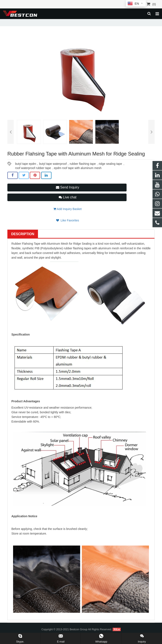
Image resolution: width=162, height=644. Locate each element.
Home (18, 22)
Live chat (67, 203)
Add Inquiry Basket (67, 215)
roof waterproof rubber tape (33, 174)
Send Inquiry (67, 193)
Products (32, 22)
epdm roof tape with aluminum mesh (78, 174)
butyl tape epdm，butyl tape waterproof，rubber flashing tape (55, 170)
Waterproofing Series (55, 22)
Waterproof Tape (82, 22)
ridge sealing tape (110, 170)
